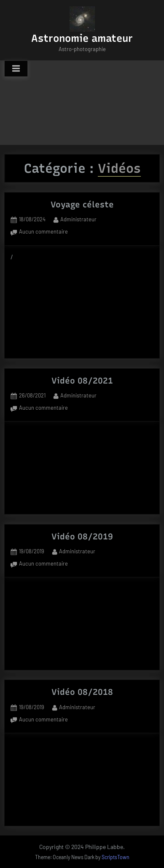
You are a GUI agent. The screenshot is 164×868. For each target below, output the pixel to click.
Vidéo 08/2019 (82, 536)
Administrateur (78, 219)
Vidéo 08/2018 (82, 692)
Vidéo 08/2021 (82, 381)
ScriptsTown (116, 857)
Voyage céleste (82, 204)
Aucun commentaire (43, 232)
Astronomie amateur (82, 38)
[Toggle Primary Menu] (16, 69)
